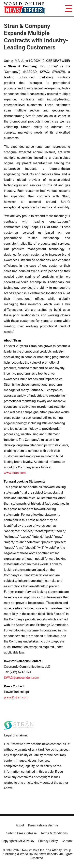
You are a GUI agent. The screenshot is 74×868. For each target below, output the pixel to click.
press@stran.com (16, 697)
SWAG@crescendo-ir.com (22, 678)
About (20, 825)
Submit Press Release (21, 833)
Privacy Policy (48, 841)
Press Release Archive (43, 825)
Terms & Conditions (54, 833)
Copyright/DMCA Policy (18, 841)
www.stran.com (15, 473)
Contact (67, 841)
